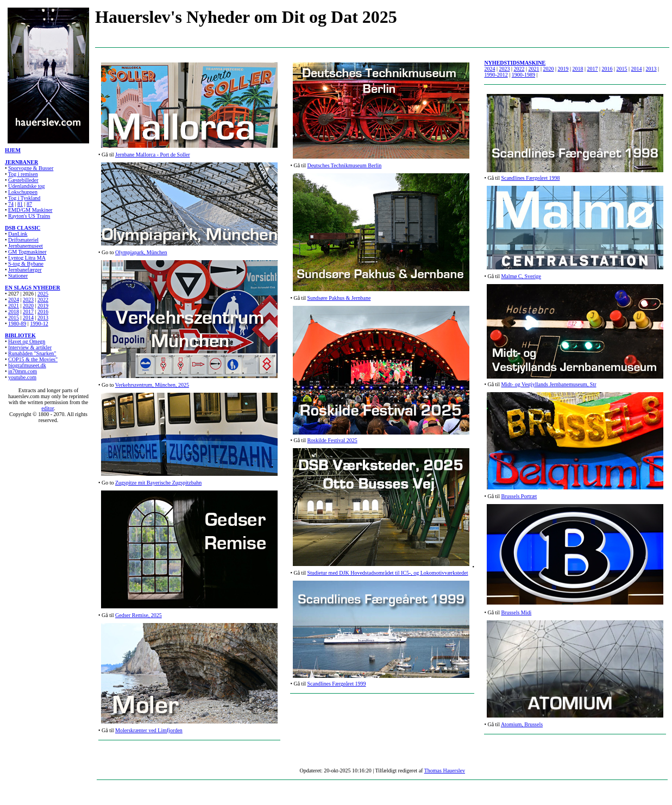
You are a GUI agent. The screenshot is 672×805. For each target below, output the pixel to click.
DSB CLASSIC (23, 228)
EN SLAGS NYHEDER (33, 288)
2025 (43, 294)
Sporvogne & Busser (31, 168)
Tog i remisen (23, 174)
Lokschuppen (23, 192)
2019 (43, 306)
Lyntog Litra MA (27, 258)
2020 (28, 306)
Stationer (18, 276)
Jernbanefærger (25, 270)
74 (11, 204)
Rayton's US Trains (29, 216)
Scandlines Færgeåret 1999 (336, 684)
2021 (14, 306)
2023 (28, 300)
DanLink (18, 234)
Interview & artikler (30, 347)
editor (48, 408)
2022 (43, 300)
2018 (14, 312)
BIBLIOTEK (20, 335)
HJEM (13, 150)
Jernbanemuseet (26, 246)
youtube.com (22, 377)
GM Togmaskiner (27, 252)
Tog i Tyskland (24, 198)
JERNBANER (21, 162)
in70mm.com (23, 371)
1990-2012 (496, 75)
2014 (28, 317)
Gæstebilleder (23, 180)
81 (20, 204)
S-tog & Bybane (26, 264)
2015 (622, 69)
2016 (43, 312)
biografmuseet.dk (27, 365)
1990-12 (39, 323)
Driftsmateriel (23, 240)
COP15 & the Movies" (33, 359)
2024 (14, 300)
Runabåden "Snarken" (32, 353)
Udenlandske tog (27, 186)
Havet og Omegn (27, 341)
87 (29, 204)
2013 (43, 317)
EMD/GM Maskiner (30, 210)
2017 (28, 312)
